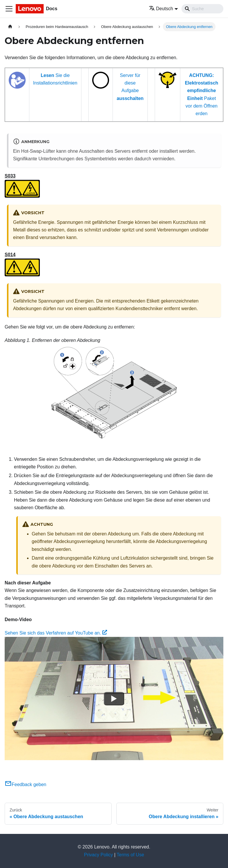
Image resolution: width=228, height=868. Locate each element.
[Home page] (10, 27)
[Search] (202, 9)
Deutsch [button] (161, 9)
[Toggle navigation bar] (9, 9)
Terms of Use (130, 855)
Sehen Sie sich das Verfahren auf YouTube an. (56, 633)
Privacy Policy (99, 855)
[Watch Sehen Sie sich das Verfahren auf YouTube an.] (114, 699)
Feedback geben (25, 784)
